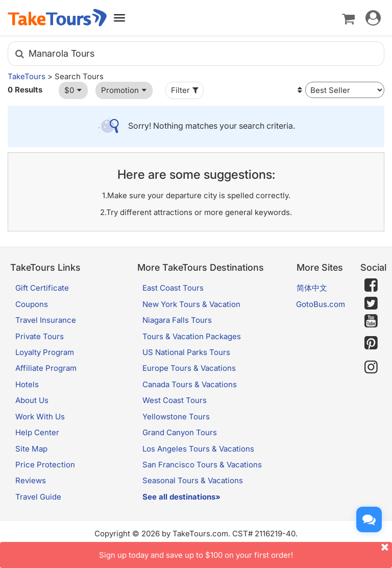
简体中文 (312, 288)
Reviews (31, 480)
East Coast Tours (173, 288)
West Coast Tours (175, 400)
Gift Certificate (42, 288)
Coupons (32, 304)
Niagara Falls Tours (177, 320)
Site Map (31, 449)
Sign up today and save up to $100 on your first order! (246, 551)
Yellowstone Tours (176, 417)
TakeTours (27, 76)
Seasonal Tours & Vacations (193, 480)
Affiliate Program (46, 368)
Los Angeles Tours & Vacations (198, 449)
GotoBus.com (321, 304)
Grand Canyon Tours (180, 432)
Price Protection (45, 465)
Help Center (37, 432)
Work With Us (40, 417)
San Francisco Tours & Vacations (202, 465)
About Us (32, 400)
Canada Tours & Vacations (190, 384)
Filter (186, 90)
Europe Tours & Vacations (189, 368)
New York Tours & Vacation (191, 304)
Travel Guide (38, 497)
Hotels (27, 384)
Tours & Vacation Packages (192, 336)
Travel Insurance (46, 320)
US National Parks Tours (186, 352)
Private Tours (40, 336)
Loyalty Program (45, 352)
